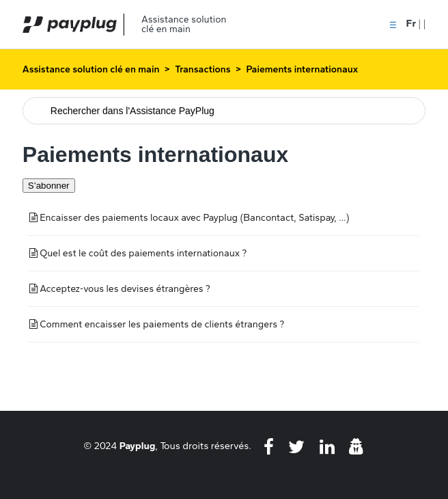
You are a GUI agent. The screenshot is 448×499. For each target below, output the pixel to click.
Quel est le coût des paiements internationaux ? (143, 253)
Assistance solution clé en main (91, 69)
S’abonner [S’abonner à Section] (49, 186)
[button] (393, 24)
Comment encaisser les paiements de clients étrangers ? (162, 324)
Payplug (138, 446)
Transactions (202, 69)
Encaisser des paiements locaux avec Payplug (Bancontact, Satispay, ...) (194, 218)
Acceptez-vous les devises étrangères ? (125, 289)
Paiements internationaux (302, 69)
